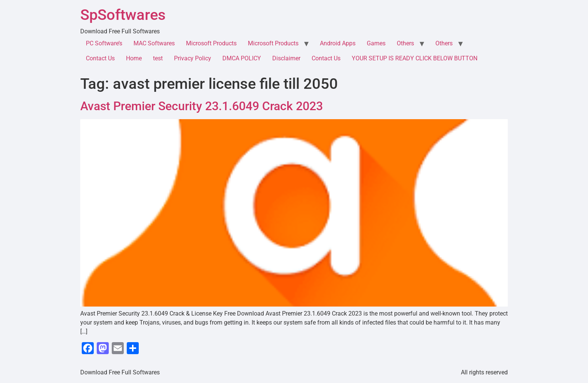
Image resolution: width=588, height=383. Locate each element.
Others (405, 43)
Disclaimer (286, 58)
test (158, 58)
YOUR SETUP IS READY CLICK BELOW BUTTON (415, 58)
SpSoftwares (123, 15)
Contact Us (100, 58)
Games (376, 43)
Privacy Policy (193, 58)
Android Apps (338, 43)
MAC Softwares (154, 43)
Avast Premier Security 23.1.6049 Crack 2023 (202, 106)
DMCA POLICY (242, 58)
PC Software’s (104, 43)
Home (134, 58)
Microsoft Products (211, 43)
